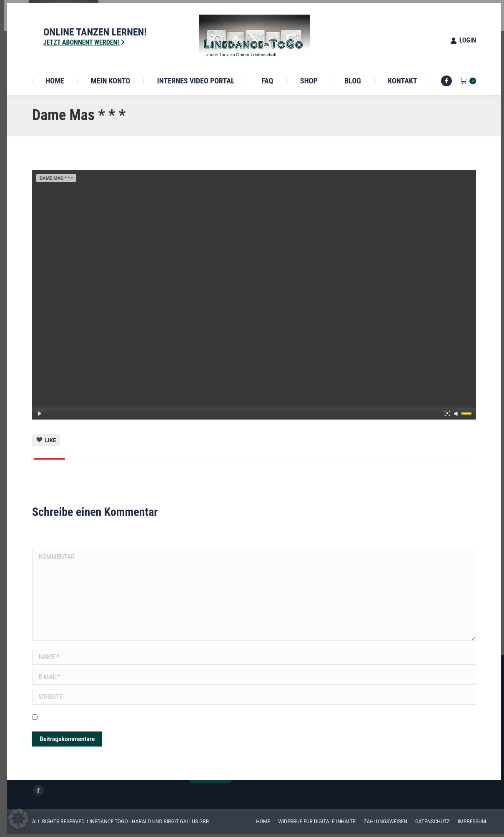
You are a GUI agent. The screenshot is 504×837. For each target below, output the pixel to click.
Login (463, 40)
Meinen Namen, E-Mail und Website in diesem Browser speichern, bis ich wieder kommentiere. (160, 718)
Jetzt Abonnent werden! (84, 42)
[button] (18, 819)
